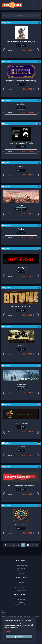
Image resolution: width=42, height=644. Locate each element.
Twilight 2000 (21, 384)
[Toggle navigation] (37, 5)
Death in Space (21, 268)
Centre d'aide (21, 599)
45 (13, 545)
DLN (21, 166)
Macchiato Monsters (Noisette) (21, 143)
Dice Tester (21, 574)
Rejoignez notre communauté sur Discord (21, 617)
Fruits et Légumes (21, 423)
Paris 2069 (21, 447)
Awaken (21, 229)
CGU (21, 585)
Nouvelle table (21, 568)
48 (28, 545)
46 (18, 545)
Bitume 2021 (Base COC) (21, 307)
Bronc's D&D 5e (21, 524)
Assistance (21, 602)
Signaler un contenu (21, 605)
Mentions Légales (21, 591)
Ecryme (21, 345)
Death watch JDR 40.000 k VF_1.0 (21, 42)
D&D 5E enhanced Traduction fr (21, 486)
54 (33, 545)
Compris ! (19, 637)
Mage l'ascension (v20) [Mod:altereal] (21, 80)
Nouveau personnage (21, 566)
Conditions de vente (21, 588)
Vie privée (21, 583)
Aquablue (21, 104)
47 (23, 545)
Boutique (21, 571)
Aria (21, 205)
